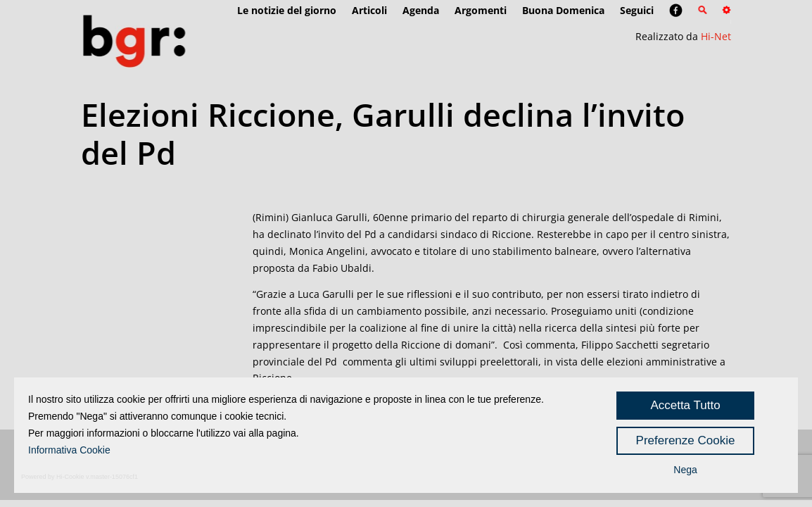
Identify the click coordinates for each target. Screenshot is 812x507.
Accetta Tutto (685, 405)
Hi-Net (716, 36)
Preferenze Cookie (686, 440)
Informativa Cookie (69, 450)
